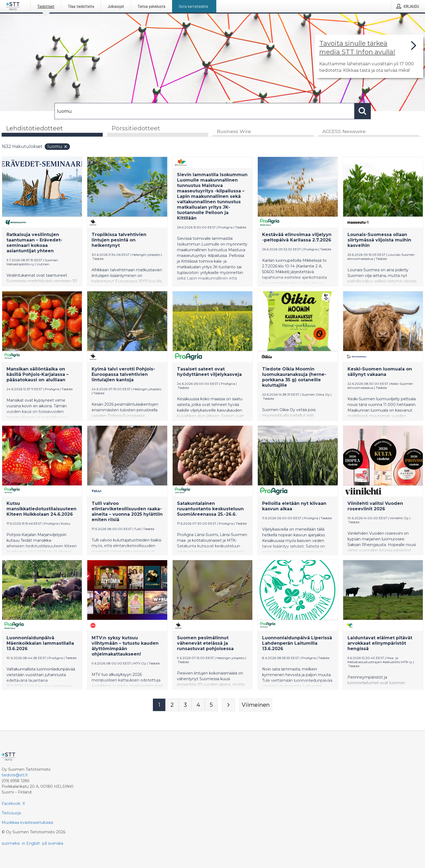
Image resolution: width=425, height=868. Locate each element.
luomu (58, 147)
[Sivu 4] (198, 705)
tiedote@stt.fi (15, 775)
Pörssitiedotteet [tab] (136, 128)
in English (31, 843)
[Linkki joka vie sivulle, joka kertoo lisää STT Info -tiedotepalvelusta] (369, 56)
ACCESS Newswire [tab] (344, 132)
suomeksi (11, 843)
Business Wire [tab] (234, 132)
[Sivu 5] (211, 705)
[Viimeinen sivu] (256, 705)
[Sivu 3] (185, 705)
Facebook (11, 804)
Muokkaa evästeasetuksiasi (27, 822)
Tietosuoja (11, 813)
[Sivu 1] (159, 705)
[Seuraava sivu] (228, 705)
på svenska (53, 843)
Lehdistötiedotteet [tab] (34, 128)
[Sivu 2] (172, 705)
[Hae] (205, 111)
